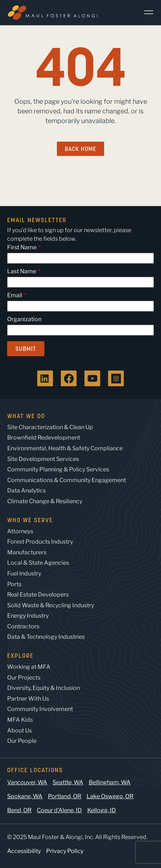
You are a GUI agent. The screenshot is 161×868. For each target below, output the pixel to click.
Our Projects (24, 678)
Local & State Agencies (38, 563)
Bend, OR (19, 810)
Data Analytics (26, 491)
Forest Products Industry (40, 542)
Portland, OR (65, 796)
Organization (24, 319)
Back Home (80, 149)
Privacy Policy (65, 851)
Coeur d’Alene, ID (59, 810)
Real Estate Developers (38, 595)
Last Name (22, 271)
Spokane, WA (25, 796)
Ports (14, 584)
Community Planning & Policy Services (58, 469)
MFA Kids (20, 720)
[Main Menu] (146, 13)
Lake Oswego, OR (110, 796)
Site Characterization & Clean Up (50, 427)
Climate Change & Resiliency (45, 501)
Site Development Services (43, 459)
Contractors (23, 626)
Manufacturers (27, 552)
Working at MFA (29, 667)
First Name (22, 247)
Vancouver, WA (27, 782)
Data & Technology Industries (46, 637)
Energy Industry (28, 616)
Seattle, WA (68, 782)
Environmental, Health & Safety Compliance (65, 448)
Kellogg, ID (102, 810)
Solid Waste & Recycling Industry (51, 605)
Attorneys (20, 531)
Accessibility (24, 851)
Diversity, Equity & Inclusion (43, 688)
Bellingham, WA (110, 782)
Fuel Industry (24, 573)
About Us (19, 730)
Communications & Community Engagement (67, 480)
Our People (22, 741)
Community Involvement (40, 709)
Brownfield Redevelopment (44, 438)
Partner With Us (28, 699)
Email (15, 295)
